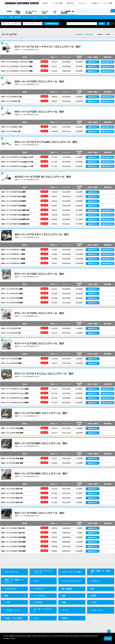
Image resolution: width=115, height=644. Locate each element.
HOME (9, 11)
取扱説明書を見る (108, 62)
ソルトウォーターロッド (72, 581)
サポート (55, 12)
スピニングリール (11, 572)
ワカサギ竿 (38, 602)
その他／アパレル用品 (13, 618)
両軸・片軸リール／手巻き (100, 572)
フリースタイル (39, 596)
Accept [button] (108, 638)
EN (112, 24)
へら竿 (7, 602)
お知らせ (45, 3)
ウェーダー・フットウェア (43, 610)
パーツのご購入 (45, 12)
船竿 (93, 589)
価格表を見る (93, 62)
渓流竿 (93, 596)
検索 (102, 24)
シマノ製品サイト (95, 3)
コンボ (36, 581)
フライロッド (39, 589)
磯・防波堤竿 (67, 589)
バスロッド (95, 581)
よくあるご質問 (58, 3)
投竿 (6, 596)
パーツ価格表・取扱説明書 (67, 12)
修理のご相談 (18, 12)
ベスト (36, 618)
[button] (3, 641)
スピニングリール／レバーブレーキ (43, 572)
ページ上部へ (109, 631)
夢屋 (64, 602)
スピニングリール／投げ (30, 17)
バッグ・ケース (97, 610)
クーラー (66, 610)
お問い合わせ (70, 3)
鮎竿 (64, 596)
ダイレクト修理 (108, 3)
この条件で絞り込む (51, 24)
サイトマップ (83, 3)
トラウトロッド (11, 589)
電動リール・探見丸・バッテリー (14, 581)
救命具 (65, 618)
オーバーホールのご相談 (31, 12)
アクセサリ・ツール (12, 610)
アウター (94, 602)
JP (108, 24)
